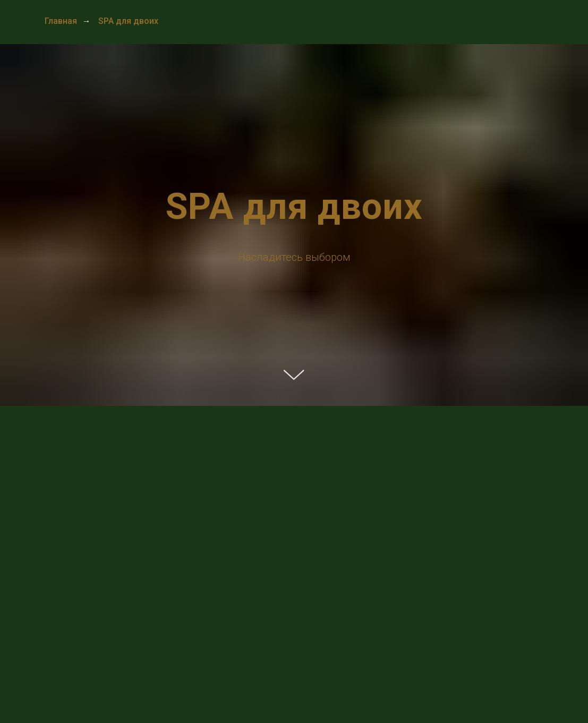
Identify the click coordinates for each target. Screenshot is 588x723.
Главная (61, 21)
